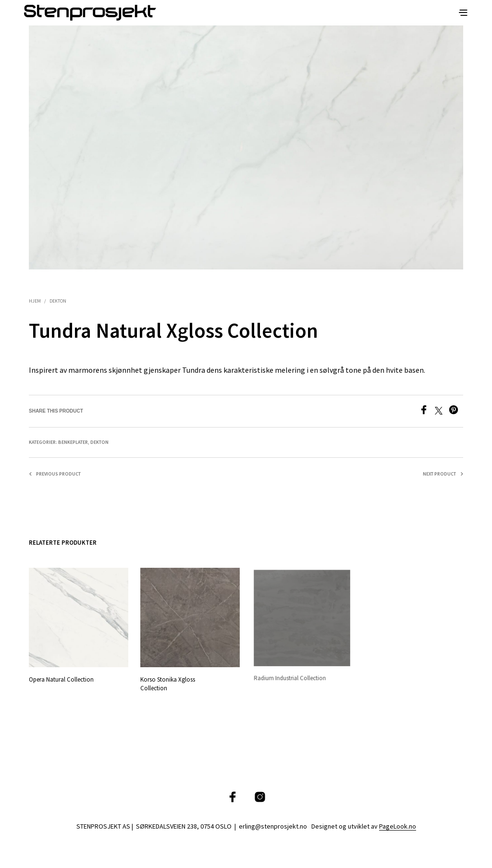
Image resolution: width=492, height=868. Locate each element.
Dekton (58, 301)
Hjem (35, 301)
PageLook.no (398, 827)
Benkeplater (73, 442)
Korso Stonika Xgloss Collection (169, 681)
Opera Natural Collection (61, 680)
